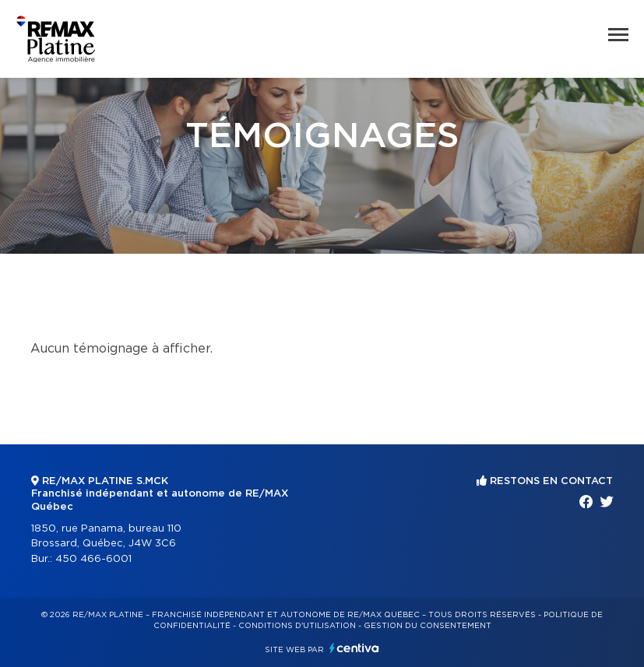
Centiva (354, 648)
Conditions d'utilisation (297, 626)
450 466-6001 (93, 559)
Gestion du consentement (428, 626)
